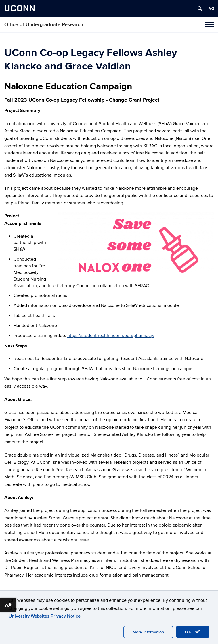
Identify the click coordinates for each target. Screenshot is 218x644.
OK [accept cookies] (193, 632)
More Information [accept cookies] (148, 632)
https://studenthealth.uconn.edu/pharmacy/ (112, 336)
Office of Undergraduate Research (44, 25)
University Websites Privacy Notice (45, 616)
